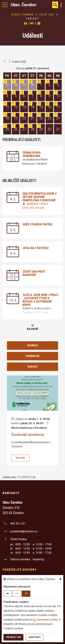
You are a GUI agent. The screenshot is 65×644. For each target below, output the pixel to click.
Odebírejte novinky (20, 570)
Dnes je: (20, 68)
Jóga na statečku (36, 248)
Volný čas (47, 15)
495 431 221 (18, 524)
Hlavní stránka (22, 15)
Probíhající (32, 356)
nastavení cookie (45, 620)
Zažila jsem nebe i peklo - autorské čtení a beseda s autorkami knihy (40, 300)
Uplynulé (32, 345)
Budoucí (33, 367)
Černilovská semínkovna (32, 154)
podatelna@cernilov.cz (24, 531)
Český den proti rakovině (34, 273)
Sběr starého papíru (37, 224)
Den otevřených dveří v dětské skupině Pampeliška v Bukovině (40, 197)
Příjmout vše (13, 637)
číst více (20, 458)
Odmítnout (35, 637)
